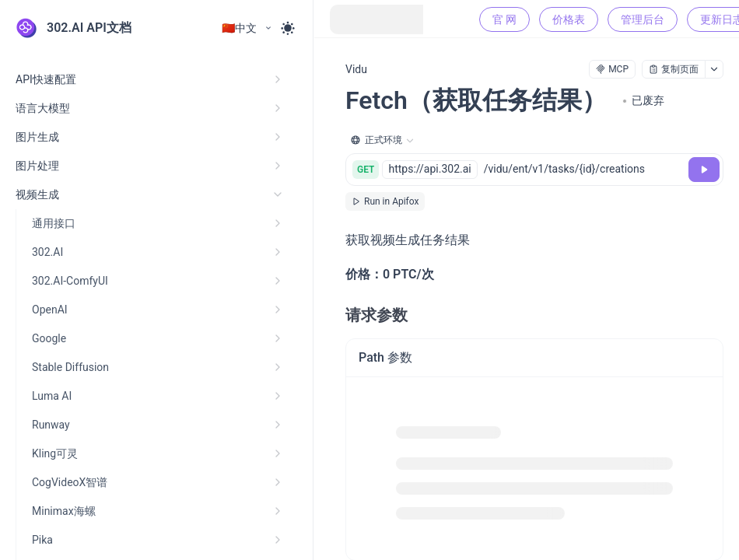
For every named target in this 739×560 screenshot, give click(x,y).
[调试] (704, 170)
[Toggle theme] (288, 28)
